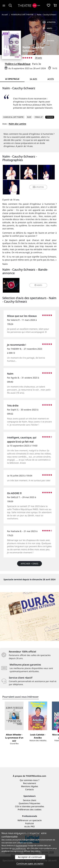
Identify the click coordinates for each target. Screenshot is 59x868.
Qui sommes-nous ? (29, 780)
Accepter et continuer (30, 857)
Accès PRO (29, 826)
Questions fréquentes (29, 803)
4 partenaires (21, 845)
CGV (17, 806)
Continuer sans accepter (30, 863)
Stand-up (39, 117)
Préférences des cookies (30, 809)
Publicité (29, 823)
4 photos (49, 22)
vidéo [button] (38, 285)
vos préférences (19, 848)
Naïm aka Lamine (17, 124)
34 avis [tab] (33, 79)
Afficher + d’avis (29, 564)
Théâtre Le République (18, 64)
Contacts (29, 789)
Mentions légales (30, 786)
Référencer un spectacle (30, 820)
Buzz (29, 117)
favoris (49, 41)
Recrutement (30, 783)
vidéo (47, 28)
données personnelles (33, 806)
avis (47, 35)
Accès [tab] (51, 79)
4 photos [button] (38, 187)
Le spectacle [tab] (12, 79)
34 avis (38, 58)
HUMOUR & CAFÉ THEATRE (13, 117)
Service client (30, 800)
